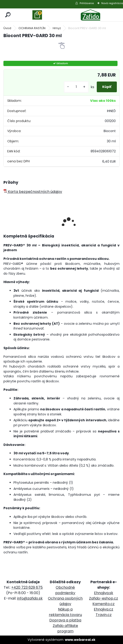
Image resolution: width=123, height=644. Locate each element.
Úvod (7, 28)
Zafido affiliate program (65, 628)
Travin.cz (104, 615)
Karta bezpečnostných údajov (33, 192)
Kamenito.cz (103, 604)
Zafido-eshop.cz (103, 598)
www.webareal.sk (80, 640)
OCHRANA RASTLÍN (32, 28)
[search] (8, 15)
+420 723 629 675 (27, 587)
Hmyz (57, 28)
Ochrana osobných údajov (65, 601)
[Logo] (91, 15)
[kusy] (76, 87)
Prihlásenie (87, 3)
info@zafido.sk (30, 598)
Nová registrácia (112, 3)
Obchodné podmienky (65, 590)
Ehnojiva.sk (104, 593)
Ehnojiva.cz (103, 609)
